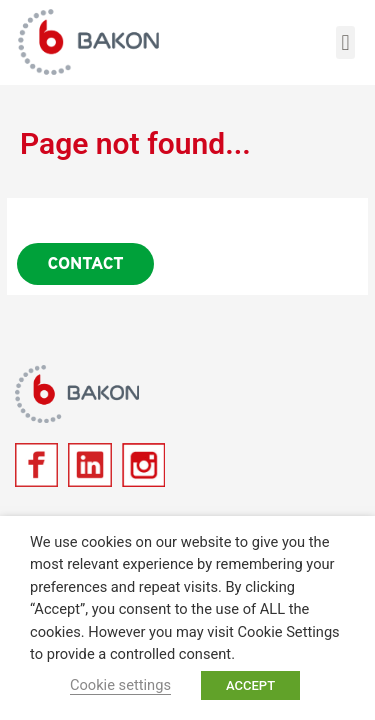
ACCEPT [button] (250, 685)
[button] (345, 42)
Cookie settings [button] (120, 685)
